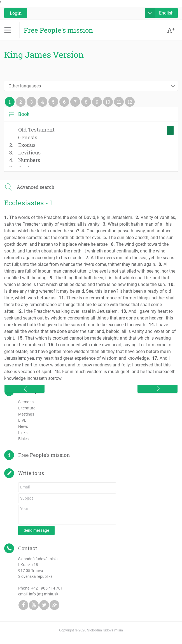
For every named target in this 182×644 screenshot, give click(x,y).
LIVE (22, 420)
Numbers (29, 160)
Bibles (23, 439)
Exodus (27, 145)
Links (23, 433)
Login (16, 13)
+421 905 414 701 (47, 588)
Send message (36, 530)
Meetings (26, 414)
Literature (27, 408)
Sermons (26, 402)
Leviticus (29, 152)
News (23, 426)
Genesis (28, 137)
